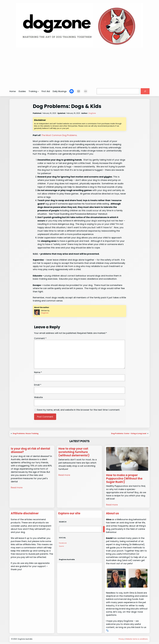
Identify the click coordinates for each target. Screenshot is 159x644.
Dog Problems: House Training (26, 434)
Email (38, 385)
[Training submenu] (38, 91)
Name (38, 372)
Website (38, 397)
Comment (40, 338)
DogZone (92, 113)
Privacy (121, 639)
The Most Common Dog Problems (59, 135)
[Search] (145, 91)
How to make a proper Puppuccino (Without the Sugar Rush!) (124, 479)
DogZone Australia (67, 559)
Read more (17, 487)
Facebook (63, 543)
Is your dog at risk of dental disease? (30, 450)
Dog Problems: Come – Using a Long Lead (129, 434)
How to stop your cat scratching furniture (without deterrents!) (74, 452)
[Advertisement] (80, 67)
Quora (61, 546)
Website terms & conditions (137, 639)
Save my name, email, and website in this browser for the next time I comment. (78, 410)
